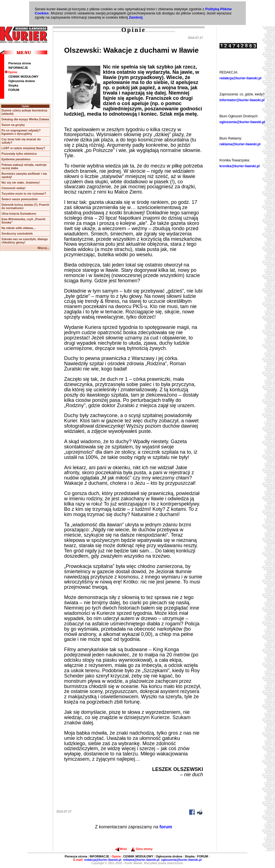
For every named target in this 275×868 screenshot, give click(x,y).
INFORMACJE (18, 68)
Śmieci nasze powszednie (19, 199)
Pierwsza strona (20, 63)
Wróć (121, 849)
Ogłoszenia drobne (22, 81)
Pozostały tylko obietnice (19, 154)
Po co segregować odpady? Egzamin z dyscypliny (21, 132)
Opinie (11, 72)
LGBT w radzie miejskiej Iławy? (23, 148)
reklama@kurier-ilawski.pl (240, 144)
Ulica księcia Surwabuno (19, 214)
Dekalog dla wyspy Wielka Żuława (25, 119)
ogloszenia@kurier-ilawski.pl (242, 122)
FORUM (14, 90)
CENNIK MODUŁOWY (23, 77)
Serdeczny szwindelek (17, 234)
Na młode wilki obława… (19, 228)
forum (166, 827)
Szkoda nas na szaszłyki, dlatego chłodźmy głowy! (25, 241)
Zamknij (136, 17)
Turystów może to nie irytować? (24, 194)
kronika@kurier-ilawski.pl (240, 166)
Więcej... (43, 248)
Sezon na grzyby (13, 125)
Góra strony (142, 849)
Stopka (13, 85)
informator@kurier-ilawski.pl (242, 100)
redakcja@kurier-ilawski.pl (240, 78)
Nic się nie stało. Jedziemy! (21, 182)
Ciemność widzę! (13, 188)
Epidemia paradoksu (16, 159)
